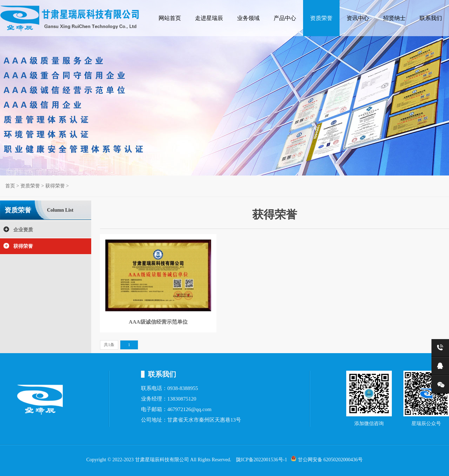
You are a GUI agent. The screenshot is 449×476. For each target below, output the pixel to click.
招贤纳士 (394, 18)
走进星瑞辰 (209, 18)
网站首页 (170, 18)
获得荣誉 (55, 186)
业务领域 (248, 18)
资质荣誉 (321, 18)
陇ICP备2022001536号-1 (262, 460)
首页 (10, 186)
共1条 (109, 345)
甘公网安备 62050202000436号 (327, 459)
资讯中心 (358, 18)
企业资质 (23, 230)
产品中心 (285, 18)
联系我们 (431, 18)
